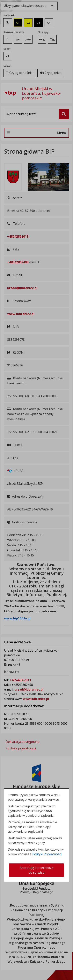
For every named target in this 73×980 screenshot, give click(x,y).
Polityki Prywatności (47, 854)
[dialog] (36, 490)
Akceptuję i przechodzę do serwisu (36, 870)
